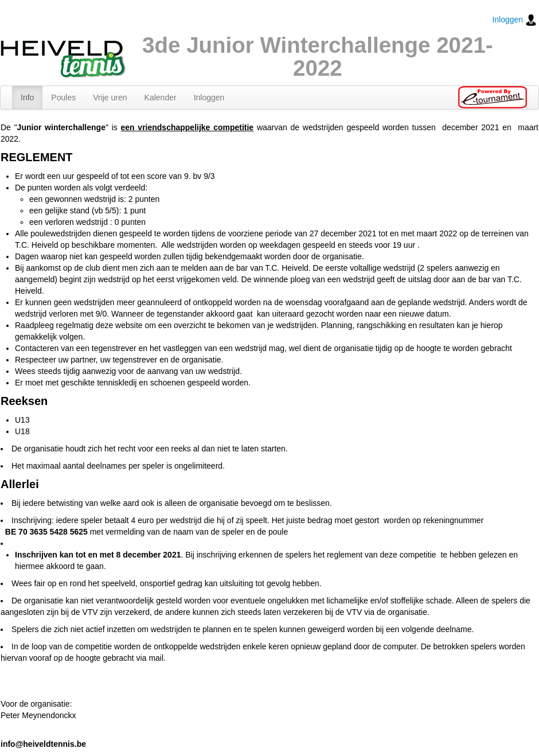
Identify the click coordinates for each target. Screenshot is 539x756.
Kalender (161, 98)
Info (27, 98)
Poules (63, 98)
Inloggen (514, 20)
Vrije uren (110, 98)
